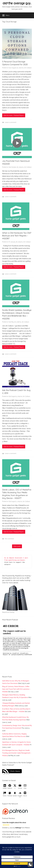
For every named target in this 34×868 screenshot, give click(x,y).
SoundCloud (20, 796)
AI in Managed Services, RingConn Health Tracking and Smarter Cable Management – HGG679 (17, 753)
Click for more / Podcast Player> (14, 115)
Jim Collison (28, 68)
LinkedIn (5, 788)
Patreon (5, 796)
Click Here (15, 771)
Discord (25, 796)
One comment (9, 539)
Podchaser (10, 796)
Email (25, 788)
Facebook (10, 788)
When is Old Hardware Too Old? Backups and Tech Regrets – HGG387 (17, 236)
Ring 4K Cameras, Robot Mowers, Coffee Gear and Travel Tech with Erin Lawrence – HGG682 (16, 689)
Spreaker (15, 796)
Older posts (17, 546)
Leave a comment (10, 122)
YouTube (20, 788)
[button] (30, 864)
